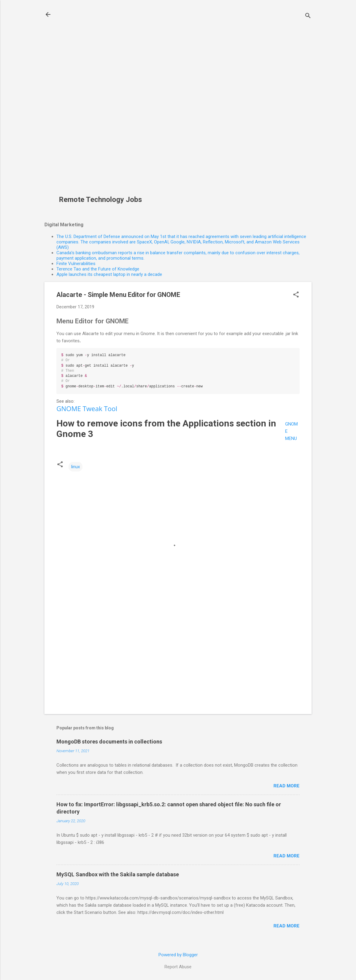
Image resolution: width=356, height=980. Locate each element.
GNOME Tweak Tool (87, 408)
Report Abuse (178, 967)
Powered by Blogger (178, 955)
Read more (287, 786)
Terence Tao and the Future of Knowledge (98, 269)
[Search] (308, 16)
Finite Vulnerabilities (76, 264)
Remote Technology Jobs (100, 200)
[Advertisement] (103, 101)
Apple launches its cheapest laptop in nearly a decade (109, 274)
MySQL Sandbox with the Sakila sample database (118, 874)
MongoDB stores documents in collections (109, 742)
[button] (296, 295)
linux (75, 467)
